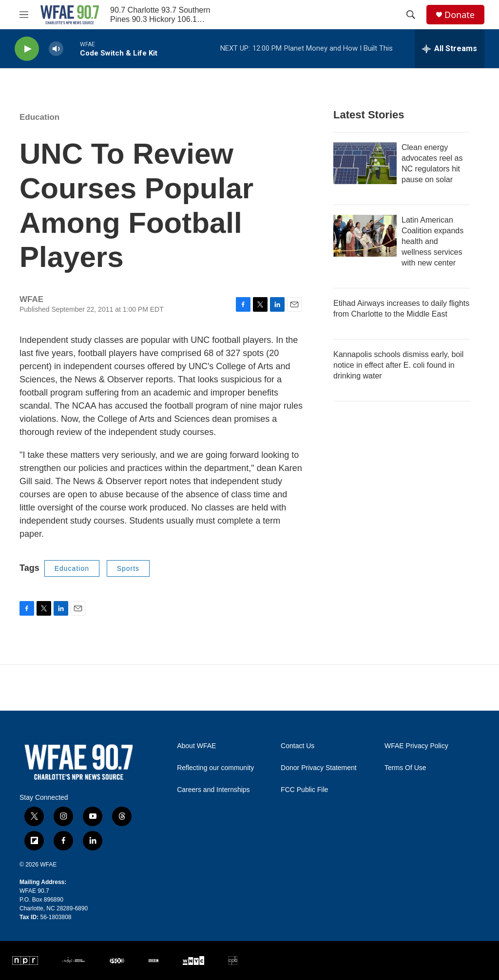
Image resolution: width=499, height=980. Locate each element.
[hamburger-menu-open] (24, 15)
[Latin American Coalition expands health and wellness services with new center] (365, 236)
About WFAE (196, 746)
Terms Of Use (405, 768)
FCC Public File (304, 790)
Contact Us (297, 746)
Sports (128, 568)
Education (39, 117)
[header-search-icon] (411, 15)
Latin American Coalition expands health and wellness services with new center (432, 241)
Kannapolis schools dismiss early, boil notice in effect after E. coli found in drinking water (398, 365)
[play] (27, 49)
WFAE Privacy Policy (416, 746)
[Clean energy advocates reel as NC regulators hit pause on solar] (365, 163)
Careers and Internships (213, 790)
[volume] (56, 49)
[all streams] (450, 49)
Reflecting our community (215, 768)
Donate (460, 15)
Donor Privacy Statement (319, 768)
